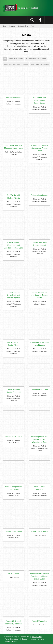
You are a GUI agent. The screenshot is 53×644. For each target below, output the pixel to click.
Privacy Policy (37, 637)
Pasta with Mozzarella (40, 64)
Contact (25, 639)
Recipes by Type (23, 26)
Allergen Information (37, 639)
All (5, 59)
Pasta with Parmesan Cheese (16, 64)
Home (5, 26)
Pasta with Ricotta (16, 59)
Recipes (12, 26)
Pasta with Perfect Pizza (36, 59)
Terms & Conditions (12, 639)
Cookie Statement (11, 641)
